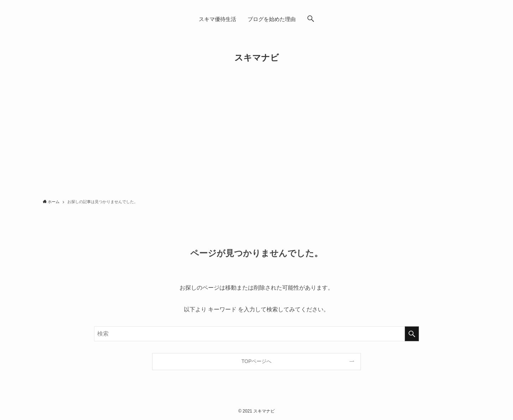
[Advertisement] (256, 141)
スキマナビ (257, 58)
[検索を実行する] (412, 334)
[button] (311, 19)
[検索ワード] (256, 334)
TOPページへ (257, 361)
